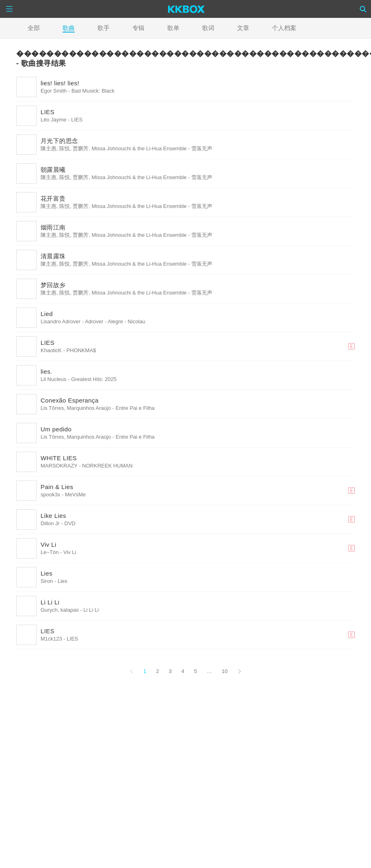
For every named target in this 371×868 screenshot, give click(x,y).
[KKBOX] (187, 9)
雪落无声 (202, 148)
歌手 (104, 28)
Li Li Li (50, 602)
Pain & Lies (57, 487)
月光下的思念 (59, 141)
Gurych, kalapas (60, 610)
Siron (47, 581)
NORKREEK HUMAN (107, 466)
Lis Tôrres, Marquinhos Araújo (76, 408)
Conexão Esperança (70, 400)
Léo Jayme (54, 120)
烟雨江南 (53, 227)
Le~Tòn (50, 552)
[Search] (363, 9)
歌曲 (69, 28)
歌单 (173, 28)
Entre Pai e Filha (135, 408)
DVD (70, 523)
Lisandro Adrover (60, 321)
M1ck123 (51, 639)
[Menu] (9, 9)
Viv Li (49, 544)
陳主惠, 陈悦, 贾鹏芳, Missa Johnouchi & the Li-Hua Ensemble (114, 148)
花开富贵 (53, 198)
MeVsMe (75, 495)
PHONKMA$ (81, 350)
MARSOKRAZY (59, 466)
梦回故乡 (53, 285)
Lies (46, 573)
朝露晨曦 (53, 170)
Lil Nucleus (54, 379)
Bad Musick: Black (93, 91)
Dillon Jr (50, 523)
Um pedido (56, 429)
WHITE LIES (59, 458)
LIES (47, 112)
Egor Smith (54, 91)
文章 (243, 28)
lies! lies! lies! (60, 83)
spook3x (50, 495)
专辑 (138, 28)
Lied (47, 314)
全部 (34, 28)
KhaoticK (51, 350)
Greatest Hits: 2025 (94, 379)
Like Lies (53, 516)
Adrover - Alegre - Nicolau (115, 321)
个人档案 (284, 28)
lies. (46, 371)
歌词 (208, 28)
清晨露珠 (53, 256)
